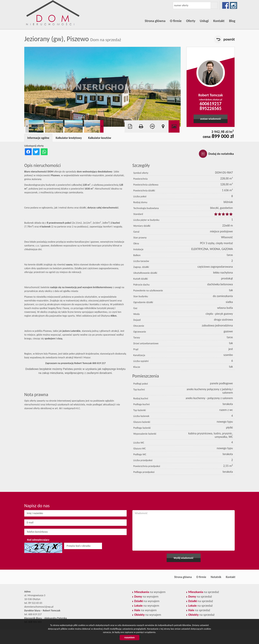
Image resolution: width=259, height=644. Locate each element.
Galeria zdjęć (174, 126)
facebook (226, 5)
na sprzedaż (204, 592)
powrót (229, 39)
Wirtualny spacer (152, 126)
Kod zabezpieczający (38, 540)
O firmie (176, 21)
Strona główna (155, 21)
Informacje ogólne (38, 138)
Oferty (191, 21)
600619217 (211, 104)
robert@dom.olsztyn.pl (211, 99)
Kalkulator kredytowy (69, 138)
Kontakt (219, 21)
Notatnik (216, 577)
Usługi (204, 21)
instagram (233, 5)
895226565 (211, 108)
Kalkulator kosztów (100, 138)
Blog (232, 21)
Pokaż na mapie (163, 126)
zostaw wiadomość (211, 119)
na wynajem (150, 592)
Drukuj (141, 126)
